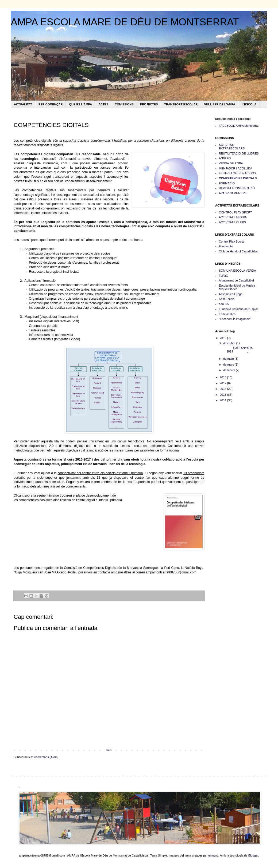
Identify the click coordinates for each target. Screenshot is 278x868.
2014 (223, 400)
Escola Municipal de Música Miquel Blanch (237, 287)
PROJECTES (149, 104)
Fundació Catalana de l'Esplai (238, 309)
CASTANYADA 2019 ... (237, 350)
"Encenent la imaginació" (235, 319)
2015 (223, 395)
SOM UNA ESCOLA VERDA (238, 271)
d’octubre (230, 343)
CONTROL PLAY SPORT (235, 212)
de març (229, 364)
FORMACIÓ (227, 183)
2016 (223, 389)
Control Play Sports (232, 241)
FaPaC (223, 276)
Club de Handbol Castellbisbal (239, 251)
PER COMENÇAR (51, 104)
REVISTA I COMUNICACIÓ (237, 188)
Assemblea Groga (231, 294)
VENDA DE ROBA (231, 163)
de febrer (229, 370)
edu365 (224, 304)
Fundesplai (226, 246)
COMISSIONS (124, 104)
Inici (109, 750)
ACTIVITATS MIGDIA (233, 217)
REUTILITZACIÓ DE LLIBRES (239, 153)
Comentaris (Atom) (46, 757)
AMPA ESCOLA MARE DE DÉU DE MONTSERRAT (125, 22)
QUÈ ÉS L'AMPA (80, 104)
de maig (229, 359)
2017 (223, 383)
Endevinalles (227, 314)
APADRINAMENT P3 (233, 193)
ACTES (103, 104)
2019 (223, 338)
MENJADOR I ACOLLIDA (236, 168)
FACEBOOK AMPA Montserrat (239, 126)
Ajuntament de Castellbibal (236, 280)
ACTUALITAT (23, 104)
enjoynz (213, 855)
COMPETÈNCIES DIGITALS (238, 178)
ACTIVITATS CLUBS (233, 222)
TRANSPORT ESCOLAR (181, 104)
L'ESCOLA (249, 104)
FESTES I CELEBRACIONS (237, 173)
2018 (223, 377)
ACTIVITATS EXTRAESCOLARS (232, 147)
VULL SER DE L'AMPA (220, 104)
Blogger (253, 855)
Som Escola (227, 299)
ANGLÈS (225, 158)
